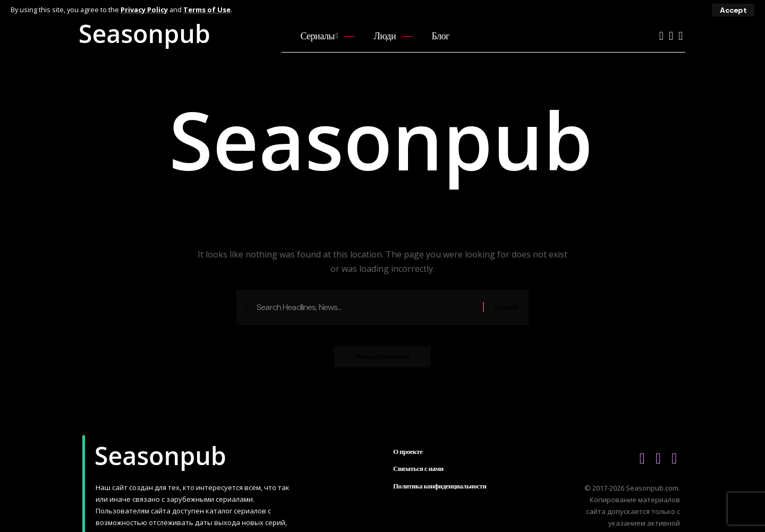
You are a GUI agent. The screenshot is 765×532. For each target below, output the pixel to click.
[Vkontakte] (671, 36)
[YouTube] (661, 36)
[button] (733, 10)
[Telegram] (681, 36)
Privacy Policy (144, 10)
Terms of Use (207, 10)
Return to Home (383, 357)
